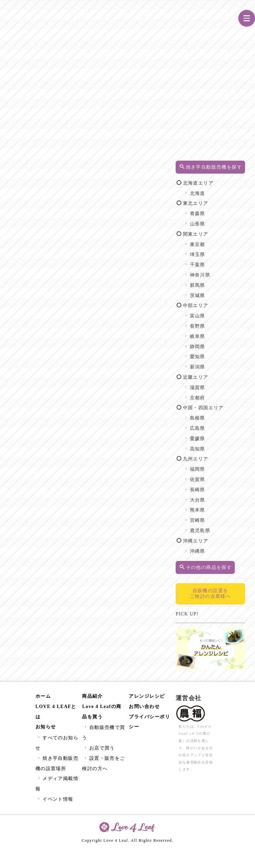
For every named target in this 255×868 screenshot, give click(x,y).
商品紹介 (92, 716)
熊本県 (220, 527)
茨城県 (220, 303)
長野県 (220, 333)
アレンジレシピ (147, 716)
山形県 (220, 231)
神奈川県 (222, 282)
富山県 (220, 323)
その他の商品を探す (224, 588)
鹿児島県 (222, 548)
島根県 (220, 435)
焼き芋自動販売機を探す (224, 170)
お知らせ (46, 747)
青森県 (220, 221)
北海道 (220, 200)
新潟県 (220, 374)
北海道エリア (221, 190)
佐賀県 (220, 497)
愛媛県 (220, 456)
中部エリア (218, 313)
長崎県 (220, 507)
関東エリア (218, 241)
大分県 (220, 517)
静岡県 (220, 354)
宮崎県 (220, 538)
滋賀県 (220, 395)
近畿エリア (218, 384)
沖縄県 (220, 568)
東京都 (220, 251)
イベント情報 (55, 819)
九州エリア (218, 476)
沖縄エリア (218, 558)
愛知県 (220, 364)
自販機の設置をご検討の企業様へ (223, 623)
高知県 (220, 466)
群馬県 (220, 292)
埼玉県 (220, 261)
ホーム (43, 716)
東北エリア (218, 210)
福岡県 (220, 486)
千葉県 (220, 272)
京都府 (220, 405)
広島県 (220, 446)
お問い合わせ (144, 726)
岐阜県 (220, 343)
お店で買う (99, 768)
